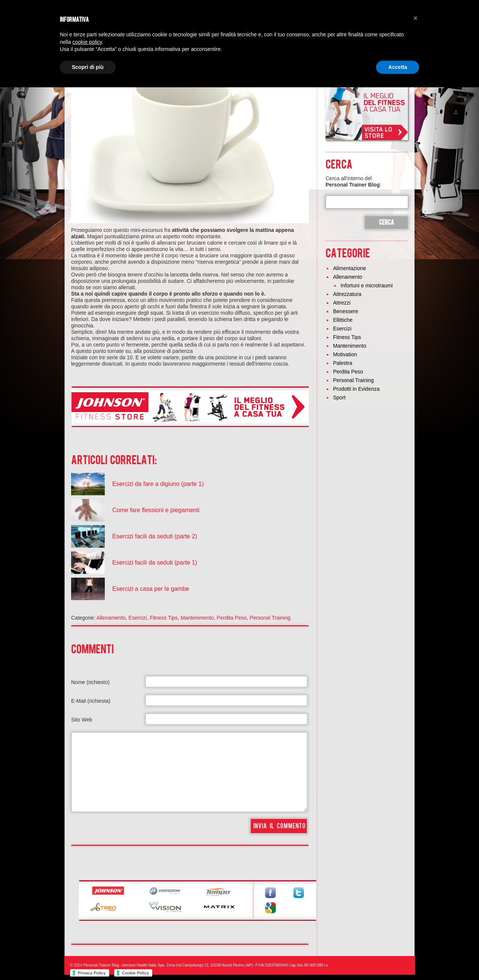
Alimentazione (350, 268)
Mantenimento (197, 618)
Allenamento (111, 618)
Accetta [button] (398, 67)
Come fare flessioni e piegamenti (156, 510)
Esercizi (138, 618)
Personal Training (270, 618)
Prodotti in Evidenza (356, 389)
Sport (339, 397)
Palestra (343, 363)
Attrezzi (342, 303)
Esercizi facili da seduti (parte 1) (155, 562)
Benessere (346, 311)
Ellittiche (343, 320)
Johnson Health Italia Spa (143, 965)
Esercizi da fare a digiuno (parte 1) (158, 484)
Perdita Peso (232, 618)
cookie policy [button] (87, 42)
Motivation (345, 354)
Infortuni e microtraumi (367, 285)
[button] (415, 18)
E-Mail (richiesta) (91, 701)
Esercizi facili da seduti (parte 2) (155, 536)
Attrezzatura (347, 294)
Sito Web (82, 720)
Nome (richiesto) (90, 682)
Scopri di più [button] (88, 67)
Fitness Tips (164, 618)
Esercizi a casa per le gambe (151, 589)
